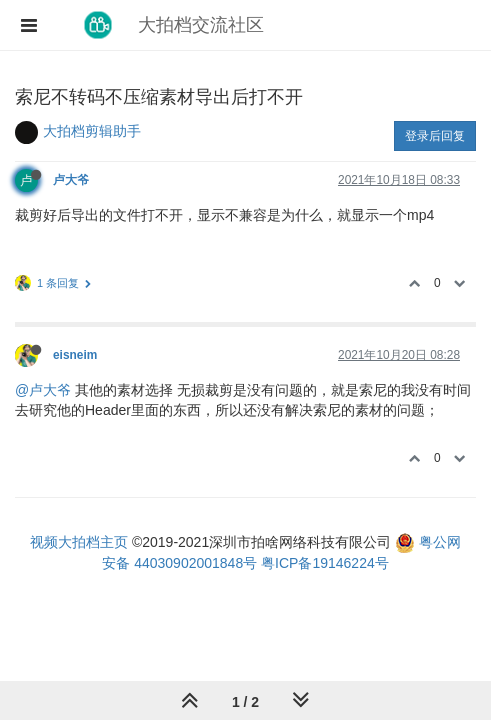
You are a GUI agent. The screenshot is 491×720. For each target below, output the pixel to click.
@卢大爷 (43, 390)
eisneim (75, 355)
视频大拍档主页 (79, 542)
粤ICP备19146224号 (325, 563)
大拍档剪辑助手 (92, 131)
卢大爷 (71, 180)
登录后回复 (435, 136)
